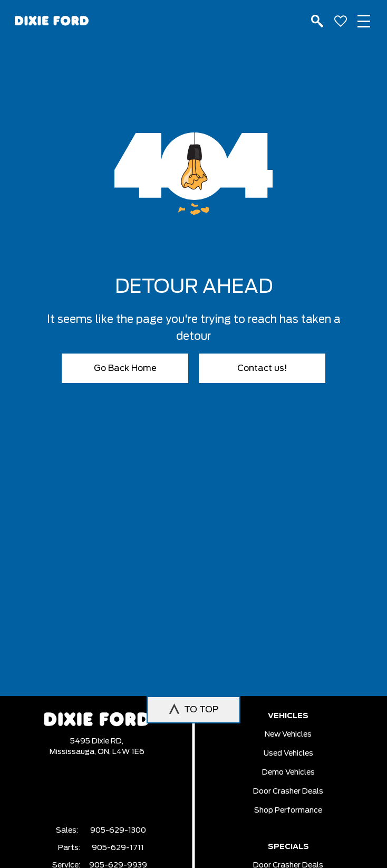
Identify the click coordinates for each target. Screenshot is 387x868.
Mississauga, (74, 752)
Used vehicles (288, 753)
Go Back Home (125, 368)
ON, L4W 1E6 (121, 752)
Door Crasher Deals (288, 791)
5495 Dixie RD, (97, 741)
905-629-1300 (118, 831)
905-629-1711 (118, 848)
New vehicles (288, 735)
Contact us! (262, 368)
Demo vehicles (288, 772)
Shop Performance (288, 810)
